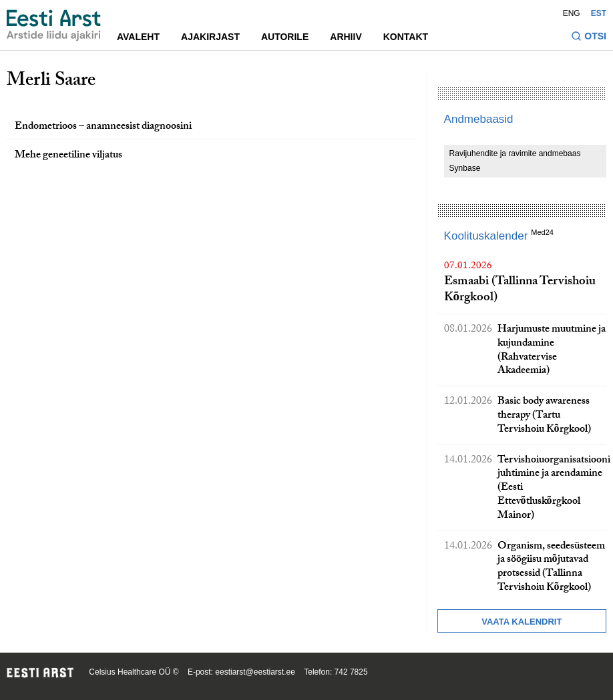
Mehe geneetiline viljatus (68, 156)
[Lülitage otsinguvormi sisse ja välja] (589, 38)
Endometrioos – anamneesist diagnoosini (103, 127)
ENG (572, 13)
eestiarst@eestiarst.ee (255, 672)
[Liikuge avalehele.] (54, 25)
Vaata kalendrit (522, 622)
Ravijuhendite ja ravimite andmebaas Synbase (515, 161)
